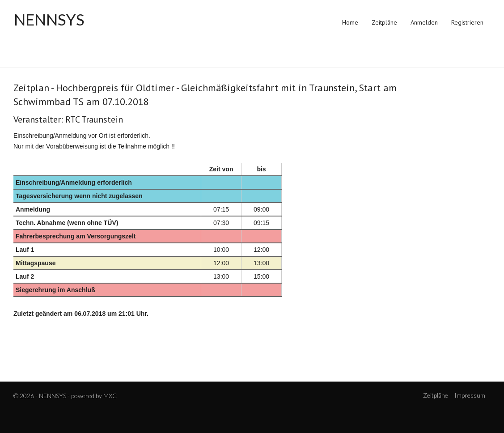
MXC (110, 396)
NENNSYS (49, 20)
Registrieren (467, 22)
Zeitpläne (384, 22)
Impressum (470, 395)
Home (350, 22)
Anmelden (424, 22)
